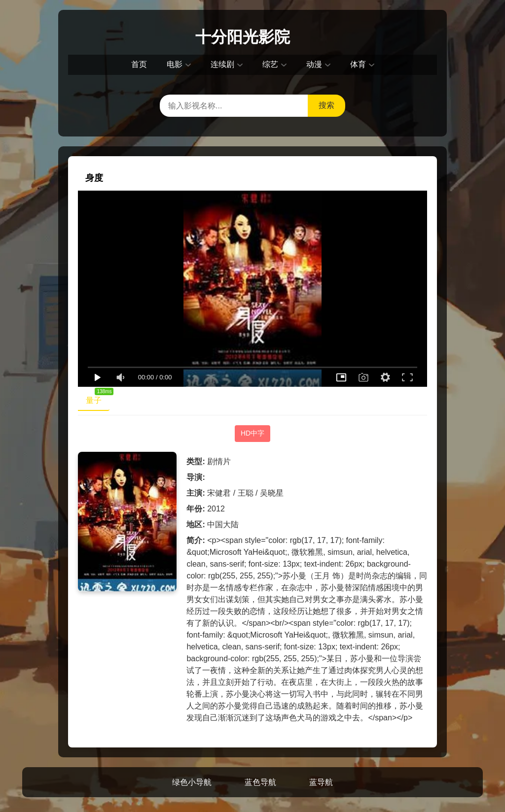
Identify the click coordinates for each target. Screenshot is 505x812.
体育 (358, 64)
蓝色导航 (260, 782)
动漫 (314, 64)
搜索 (326, 105)
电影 (175, 64)
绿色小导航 (192, 782)
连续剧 (222, 64)
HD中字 (252, 433)
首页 (139, 64)
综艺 (270, 64)
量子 (98, 398)
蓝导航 (321, 782)
